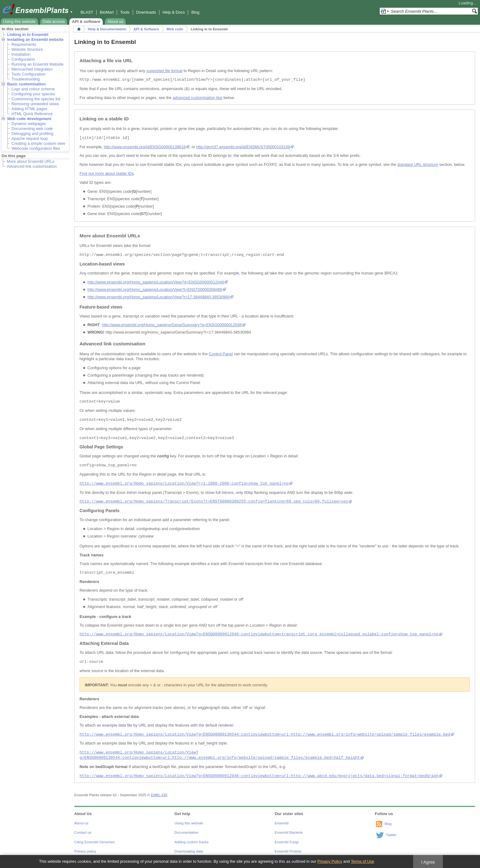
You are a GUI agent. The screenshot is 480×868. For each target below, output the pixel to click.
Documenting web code (32, 129)
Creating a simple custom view (38, 143)
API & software (86, 22)
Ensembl (282, 823)
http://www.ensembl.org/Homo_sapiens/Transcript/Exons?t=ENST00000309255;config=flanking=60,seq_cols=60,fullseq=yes (214, 501)
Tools (125, 12)
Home (79, 29)
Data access (54, 22)
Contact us (83, 832)
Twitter (391, 835)
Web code (175, 29)
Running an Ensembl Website (37, 64)
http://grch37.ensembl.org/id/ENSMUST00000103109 (243, 147)
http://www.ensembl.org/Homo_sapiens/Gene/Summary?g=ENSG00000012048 (172, 325)
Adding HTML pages (29, 109)
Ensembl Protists (288, 851)
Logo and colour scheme (33, 89)
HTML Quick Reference (32, 114)
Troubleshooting (26, 79)
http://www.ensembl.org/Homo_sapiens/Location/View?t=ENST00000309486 (155, 289)
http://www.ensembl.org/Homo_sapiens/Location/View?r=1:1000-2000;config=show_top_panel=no (184, 484)
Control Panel (221, 354)
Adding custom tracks (192, 842)
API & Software (146, 29)
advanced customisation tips (198, 98)
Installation (21, 54)
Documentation (186, 832)
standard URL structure (418, 164)
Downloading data (189, 851)
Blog (195, 12)
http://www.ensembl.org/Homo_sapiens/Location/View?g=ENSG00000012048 (156, 282)
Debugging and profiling (32, 134)
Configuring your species (33, 94)
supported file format (164, 71)
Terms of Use (363, 861)
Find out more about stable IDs (107, 173)
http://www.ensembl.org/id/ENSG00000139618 (145, 147)
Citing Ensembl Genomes (95, 842)
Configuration (23, 59)
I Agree (428, 862)
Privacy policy (85, 851)
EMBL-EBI (159, 795)
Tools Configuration (28, 74)
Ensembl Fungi (287, 842)
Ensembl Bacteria (289, 832)
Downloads (146, 12)
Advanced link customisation (32, 166)
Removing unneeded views (35, 104)
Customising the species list (36, 99)
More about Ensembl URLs (31, 161)
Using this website (19, 22)
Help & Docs (174, 12)
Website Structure (27, 49)
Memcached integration (32, 69)
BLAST (87, 12)
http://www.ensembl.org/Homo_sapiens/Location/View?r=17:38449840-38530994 (159, 297)
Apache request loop (30, 138)
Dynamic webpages (29, 124)
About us (115, 22)
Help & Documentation (107, 29)
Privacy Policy (330, 861)
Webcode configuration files (36, 148)
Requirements (24, 44)
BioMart (107, 12)
